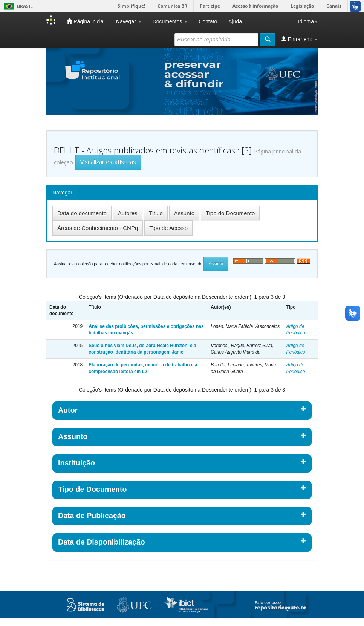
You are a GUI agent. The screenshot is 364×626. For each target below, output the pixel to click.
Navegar (129, 21)
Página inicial (86, 21)
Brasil (17, 6)
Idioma (308, 21)
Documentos (170, 21)
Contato (208, 21)
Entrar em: (299, 39)
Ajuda (235, 21)
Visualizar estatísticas (108, 162)
